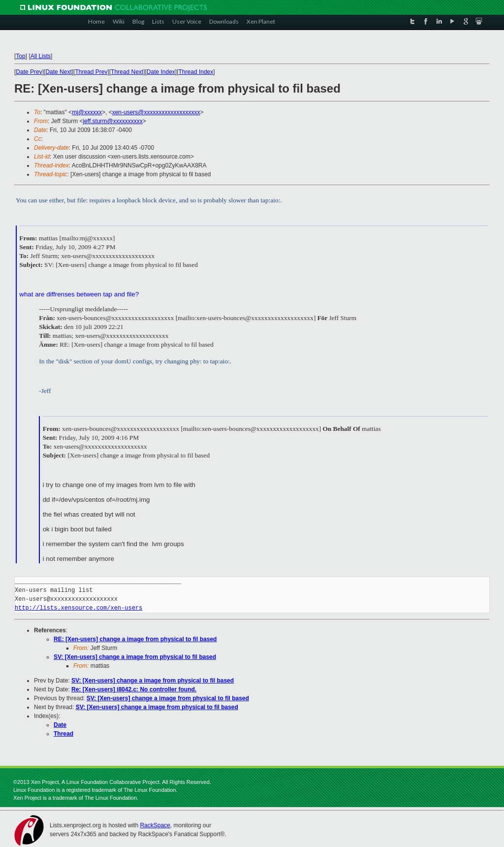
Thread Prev (91, 72)
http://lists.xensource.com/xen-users (79, 608)
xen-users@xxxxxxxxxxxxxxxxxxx (156, 112)
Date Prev (29, 72)
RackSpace (155, 825)
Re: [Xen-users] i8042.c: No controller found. (134, 689)
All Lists (41, 56)
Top (20, 56)
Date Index (161, 72)
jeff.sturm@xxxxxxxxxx (112, 121)
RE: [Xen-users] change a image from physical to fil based (135, 639)
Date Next (58, 72)
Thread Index (196, 72)
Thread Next (127, 72)
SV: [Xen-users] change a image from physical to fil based (135, 657)
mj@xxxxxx (87, 112)
